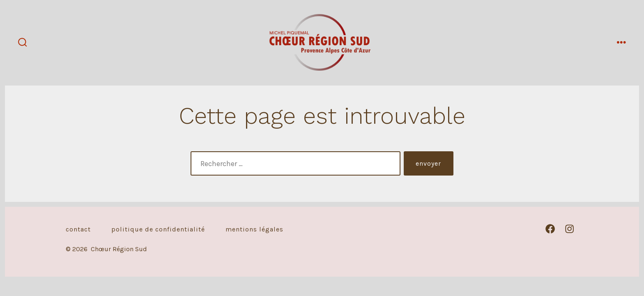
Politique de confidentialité (158, 229)
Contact (78, 229)
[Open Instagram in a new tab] (569, 229)
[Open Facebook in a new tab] (550, 229)
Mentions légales (254, 229)
